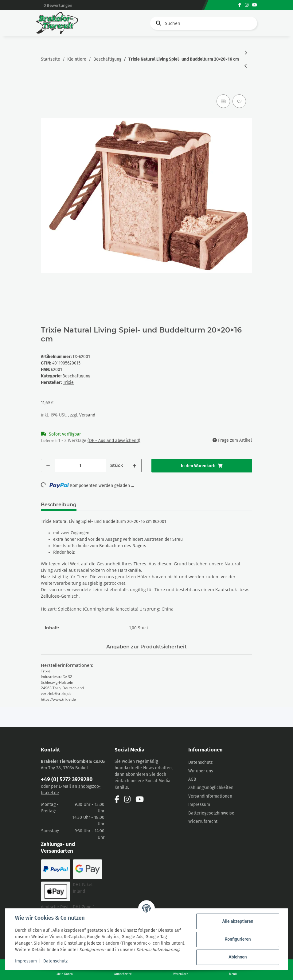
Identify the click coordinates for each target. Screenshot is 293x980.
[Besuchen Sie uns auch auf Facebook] (240, 5)
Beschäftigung (76, 376)
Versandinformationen (210, 796)
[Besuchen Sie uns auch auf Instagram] (247, 5)
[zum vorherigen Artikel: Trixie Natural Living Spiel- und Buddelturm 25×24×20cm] (246, 66)
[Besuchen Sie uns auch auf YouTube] (255, 5)
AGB (192, 779)
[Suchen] (204, 23)
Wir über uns (201, 771)
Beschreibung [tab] (59, 505)
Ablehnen (238, 957)
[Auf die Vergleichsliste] (223, 101)
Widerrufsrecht (203, 821)
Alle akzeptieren (238, 921)
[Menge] (80, 466)
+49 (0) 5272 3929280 (67, 779)
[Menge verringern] (48, 466)
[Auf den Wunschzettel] (239, 101)
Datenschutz (200, 762)
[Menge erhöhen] (134, 466)
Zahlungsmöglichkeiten (211, 788)
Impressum (199, 805)
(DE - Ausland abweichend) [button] (114, 441)
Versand (87, 415)
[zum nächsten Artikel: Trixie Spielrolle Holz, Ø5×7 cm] (246, 53)
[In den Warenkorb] (46, 86)
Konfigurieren (238, 939)
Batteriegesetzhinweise (211, 813)
